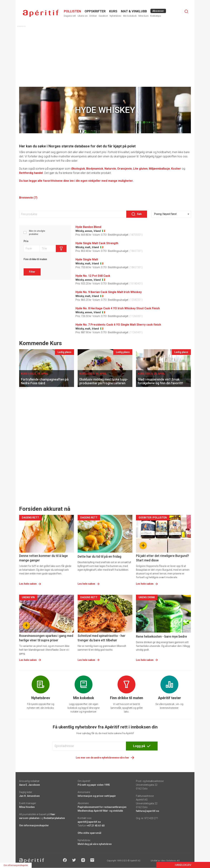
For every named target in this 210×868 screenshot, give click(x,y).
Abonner (158, 11)
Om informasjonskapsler (34, 825)
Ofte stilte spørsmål (89, 833)
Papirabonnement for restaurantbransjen (102, 807)
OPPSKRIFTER (95, 11)
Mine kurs (143, 16)
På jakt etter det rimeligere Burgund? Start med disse (163, 558)
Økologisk (78, 169)
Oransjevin (124, 169)
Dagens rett (70, 16)
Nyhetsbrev (115, 16)
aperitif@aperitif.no (89, 822)
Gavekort (103, 16)
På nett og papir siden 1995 (94, 785)
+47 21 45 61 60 (96, 826)
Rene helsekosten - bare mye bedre (161, 636)
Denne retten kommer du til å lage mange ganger (43, 558)
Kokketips (156, 16)
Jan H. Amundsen (29, 796)
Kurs (113, 11)
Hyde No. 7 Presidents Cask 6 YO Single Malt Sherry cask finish (118, 325)
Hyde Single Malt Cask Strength (97, 243)
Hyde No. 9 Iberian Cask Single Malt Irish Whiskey (109, 292)
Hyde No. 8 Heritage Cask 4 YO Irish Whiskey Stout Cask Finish (118, 308)
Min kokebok (130, 16)
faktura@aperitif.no (148, 811)
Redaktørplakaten (54, 818)
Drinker (93, 16)
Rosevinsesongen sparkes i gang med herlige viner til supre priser (46, 638)
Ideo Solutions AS (170, 861)
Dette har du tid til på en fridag (99, 556)
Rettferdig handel (31, 173)
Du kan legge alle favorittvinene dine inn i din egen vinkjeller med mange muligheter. (76, 181)
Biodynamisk (95, 169)
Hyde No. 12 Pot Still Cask (93, 276)
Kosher (176, 169)
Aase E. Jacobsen (30, 785)
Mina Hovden (27, 807)
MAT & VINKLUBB (134, 11)
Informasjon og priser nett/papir (97, 796)
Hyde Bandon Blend (88, 227)
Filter (32, 272)
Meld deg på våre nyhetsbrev (95, 844)
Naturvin (110, 169)
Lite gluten (140, 169)
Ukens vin (83, 16)
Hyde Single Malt (87, 259)
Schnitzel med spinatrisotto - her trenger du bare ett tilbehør (102, 638)
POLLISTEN (72, 11)
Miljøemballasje (159, 169)
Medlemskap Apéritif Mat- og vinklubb (100, 811)
